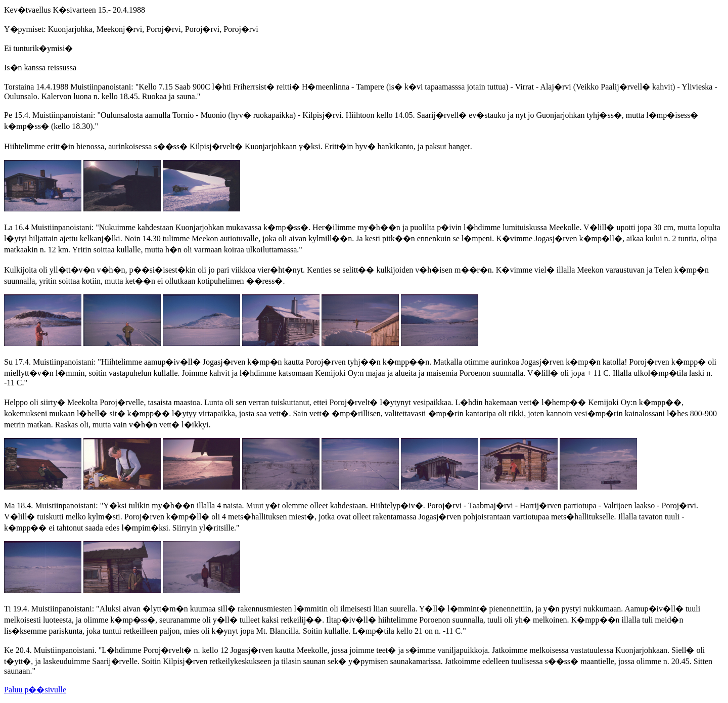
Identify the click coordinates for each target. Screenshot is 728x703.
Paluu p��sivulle (35, 690)
